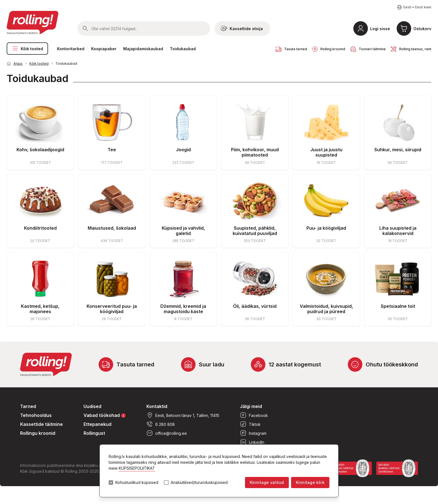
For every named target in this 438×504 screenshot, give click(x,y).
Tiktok (250, 424)
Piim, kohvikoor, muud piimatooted (255, 152)
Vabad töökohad (105, 415)
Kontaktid (157, 406)
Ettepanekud (97, 424)
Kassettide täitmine (41, 424)
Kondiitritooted (40, 228)
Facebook (254, 415)
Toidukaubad (183, 49)
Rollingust (94, 433)
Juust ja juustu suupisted (326, 152)
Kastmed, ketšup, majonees (40, 309)
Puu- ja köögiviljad (326, 228)
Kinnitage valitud (267, 482)
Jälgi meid (251, 406)
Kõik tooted (27, 49)
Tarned (28, 406)
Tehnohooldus (36, 415)
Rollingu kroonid (38, 433)
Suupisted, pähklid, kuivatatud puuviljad (255, 231)
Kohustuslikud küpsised (137, 483)
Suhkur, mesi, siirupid (398, 150)
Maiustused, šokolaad (112, 228)
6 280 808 (161, 424)
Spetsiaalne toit (398, 306)
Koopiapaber (104, 49)
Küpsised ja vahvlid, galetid (183, 231)
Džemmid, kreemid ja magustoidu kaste (183, 309)
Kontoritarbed (71, 49)
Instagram (253, 433)
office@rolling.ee (167, 433)
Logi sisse (380, 29)
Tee (112, 150)
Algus (18, 63)
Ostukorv (422, 29)
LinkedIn (252, 442)
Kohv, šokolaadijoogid (40, 150)
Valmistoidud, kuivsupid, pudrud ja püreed (326, 309)
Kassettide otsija (242, 28)
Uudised (92, 406)
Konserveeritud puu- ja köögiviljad (112, 309)
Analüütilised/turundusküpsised (199, 483)
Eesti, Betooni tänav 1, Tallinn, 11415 (183, 415)
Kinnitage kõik (310, 482)
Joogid (183, 150)
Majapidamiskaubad (143, 49)
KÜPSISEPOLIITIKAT (137, 468)
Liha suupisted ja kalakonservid (398, 231)
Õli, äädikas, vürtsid (255, 306)
